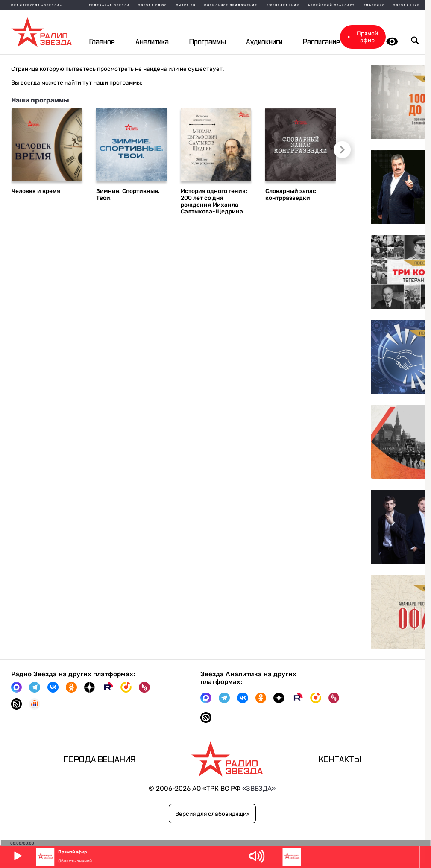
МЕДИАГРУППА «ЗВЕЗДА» (37, 5)
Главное (102, 42)
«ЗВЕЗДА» (259, 789)
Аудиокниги (264, 42)
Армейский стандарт (331, 5)
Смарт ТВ (186, 5)
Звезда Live (407, 5)
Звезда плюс (153, 5)
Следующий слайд (339, 148)
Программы (208, 42)
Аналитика (152, 42)
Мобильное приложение (231, 5)
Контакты (340, 760)
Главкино (374, 5)
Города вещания (100, 760)
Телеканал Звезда (109, 5)
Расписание (321, 42)
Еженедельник (283, 5)
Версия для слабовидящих (212, 814)
